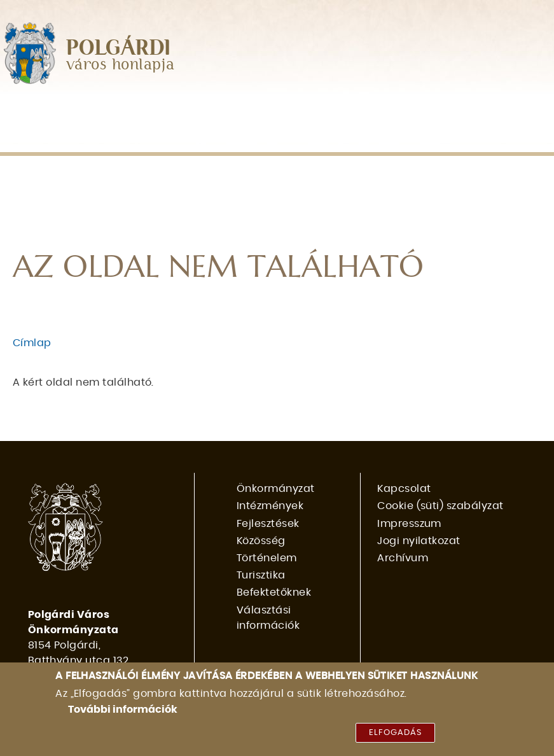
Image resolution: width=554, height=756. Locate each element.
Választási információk (194, 138)
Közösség (336, 111)
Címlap (32, 343)
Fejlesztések (251, 111)
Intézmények (159, 111)
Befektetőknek (54, 138)
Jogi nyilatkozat (419, 541)
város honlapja (121, 65)
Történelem (419, 111)
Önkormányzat (56, 111)
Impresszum (409, 524)
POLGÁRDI (119, 48)
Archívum (403, 558)
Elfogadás (395, 740)
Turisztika (502, 111)
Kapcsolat (404, 489)
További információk (123, 717)
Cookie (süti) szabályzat (440, 506)
